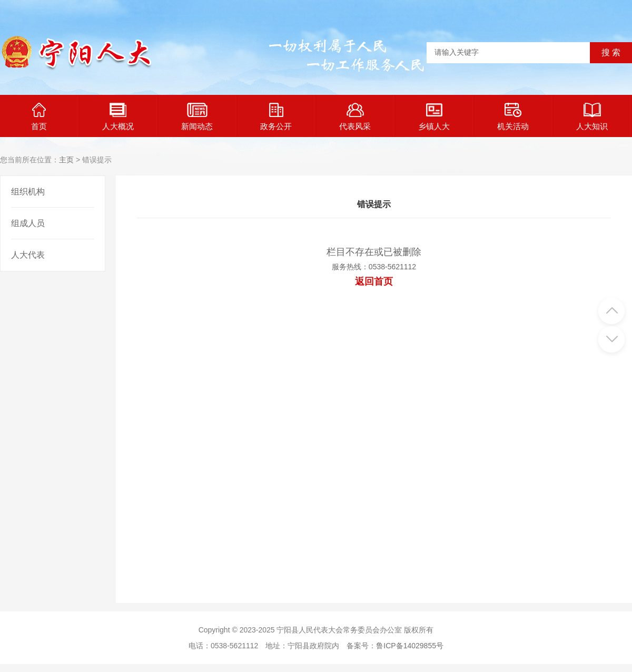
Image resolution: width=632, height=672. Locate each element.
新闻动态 (197, 117)
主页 (66, 160)
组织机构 (28, 192)
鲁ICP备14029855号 (410, 646)
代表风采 (355, 117)
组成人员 (28, 223)
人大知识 (592, 117)
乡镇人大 (434, 117)
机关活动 (513, 117)
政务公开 (276, 117)
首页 (39, 117)
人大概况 (118, 117)
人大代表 (28, 255)
